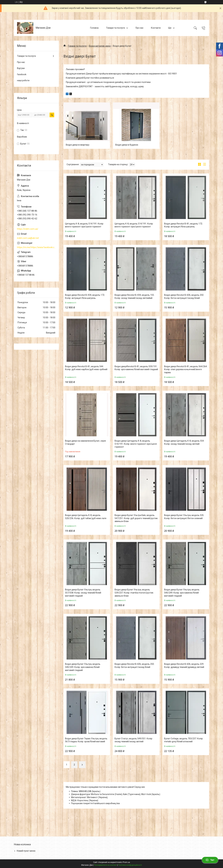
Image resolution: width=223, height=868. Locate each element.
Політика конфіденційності (130, 865)
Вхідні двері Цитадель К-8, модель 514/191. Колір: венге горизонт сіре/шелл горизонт (136, 444)
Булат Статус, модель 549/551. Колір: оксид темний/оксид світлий (134, 740)
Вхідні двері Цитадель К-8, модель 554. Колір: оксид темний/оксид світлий (184, 442)
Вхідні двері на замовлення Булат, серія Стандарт (85, 442)
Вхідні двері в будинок (127, 145)
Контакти (156, 28)
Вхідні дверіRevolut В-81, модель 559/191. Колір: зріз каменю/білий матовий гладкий (136, 368)
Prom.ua (126, 862)
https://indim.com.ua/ (28, 229)
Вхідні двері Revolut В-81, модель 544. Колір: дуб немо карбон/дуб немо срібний (86, 368)
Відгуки (21, 68)
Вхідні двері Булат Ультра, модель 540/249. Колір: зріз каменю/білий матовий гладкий (182, 593)
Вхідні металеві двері (100, 46)
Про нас (139, 28)
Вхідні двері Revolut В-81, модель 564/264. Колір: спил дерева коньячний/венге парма (186, 369)
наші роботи (23, 80)
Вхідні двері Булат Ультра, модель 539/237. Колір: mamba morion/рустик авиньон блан (134, 593)
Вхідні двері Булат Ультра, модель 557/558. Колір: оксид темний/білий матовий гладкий (83, 593)
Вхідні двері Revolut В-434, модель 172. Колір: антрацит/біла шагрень (85, 296)
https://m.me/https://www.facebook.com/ (36, 247)
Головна (94, 28)
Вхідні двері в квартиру (78, 145)
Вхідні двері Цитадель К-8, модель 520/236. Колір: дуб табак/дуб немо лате (86, 517)
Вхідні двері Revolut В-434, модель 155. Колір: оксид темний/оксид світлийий (134, 296)
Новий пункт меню (26, 851)
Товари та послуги (115, 28)
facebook (22, 74)
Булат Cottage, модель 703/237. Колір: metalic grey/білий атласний (184, 740)
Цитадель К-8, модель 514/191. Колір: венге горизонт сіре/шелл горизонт (84, 225)
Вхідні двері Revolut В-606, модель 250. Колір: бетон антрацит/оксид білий (184, 296)
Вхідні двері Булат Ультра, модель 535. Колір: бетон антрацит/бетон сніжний (184, 517)
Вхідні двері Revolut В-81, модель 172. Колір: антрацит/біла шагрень (183, 225)
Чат (210, 860)
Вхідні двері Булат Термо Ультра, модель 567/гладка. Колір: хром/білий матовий (86, 740)
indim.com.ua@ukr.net (28, 238)
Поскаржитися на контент (105, 865)
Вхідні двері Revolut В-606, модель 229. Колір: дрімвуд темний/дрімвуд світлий (184, 666)
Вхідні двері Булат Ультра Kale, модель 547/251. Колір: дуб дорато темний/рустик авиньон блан (136, 518)
